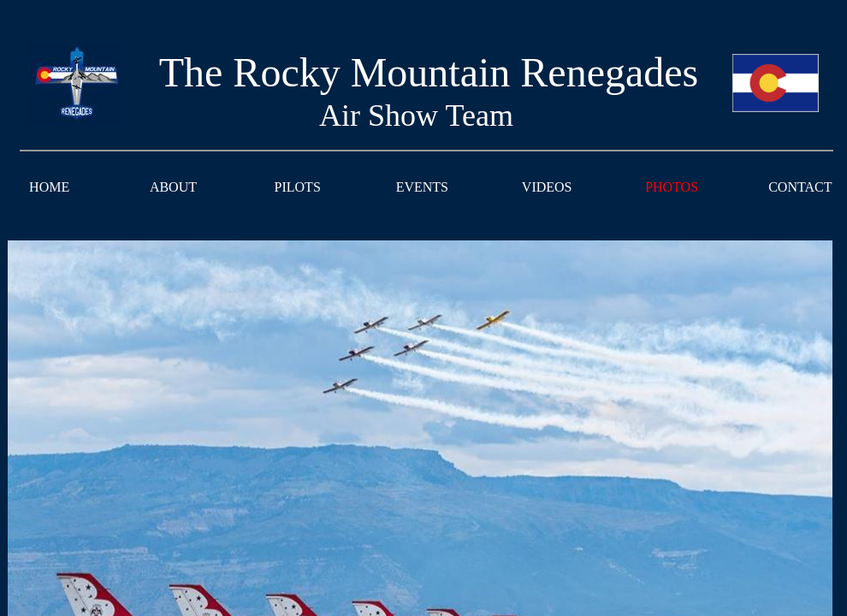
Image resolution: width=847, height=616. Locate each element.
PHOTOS (672, 187)
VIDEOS (547, 187)
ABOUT (173, 187)
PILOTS (298, 187)
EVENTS (422, 187)
